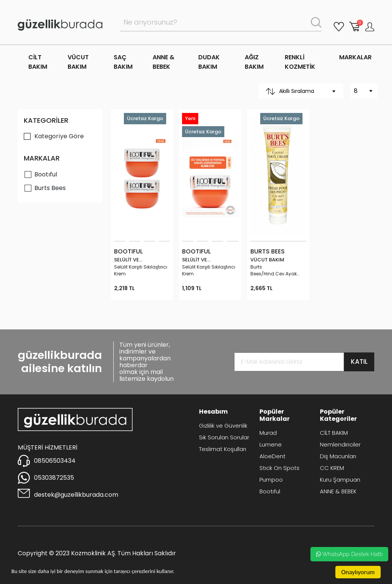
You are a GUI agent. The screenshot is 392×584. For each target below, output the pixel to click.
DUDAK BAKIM (209, 62)
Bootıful (46, 174)
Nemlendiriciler (340, 444)
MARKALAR (355, 57)
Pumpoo (271, 480)
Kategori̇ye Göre (59, 136)
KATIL (359, 362)
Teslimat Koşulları (223, 449)
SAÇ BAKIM (123, 62)
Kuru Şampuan (340, 480)
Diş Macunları (338, 456)
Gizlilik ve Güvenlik (223, 426)
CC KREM (332, 468)
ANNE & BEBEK (164, 62)
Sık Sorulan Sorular (224, 437)
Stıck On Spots (279, 468)
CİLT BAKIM (38, 62)
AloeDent (272, 456)
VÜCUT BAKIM (78, 62)
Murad (268, 433)
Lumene (271, 444)
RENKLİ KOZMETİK (300, 62)
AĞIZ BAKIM (254, 62)
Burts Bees (50, 188)
